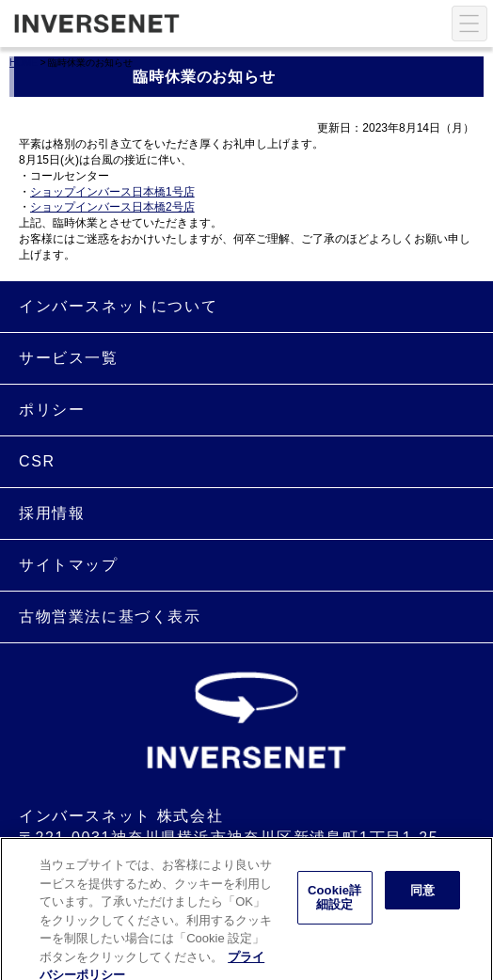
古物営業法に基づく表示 (110, 616)
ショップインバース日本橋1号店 (112, 192)
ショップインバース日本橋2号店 (112, 207)
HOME (24, 63)
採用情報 (52, 513)
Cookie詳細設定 (334, 903)
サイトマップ (69, 565)
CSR (37, 461)
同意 (422, 896)
